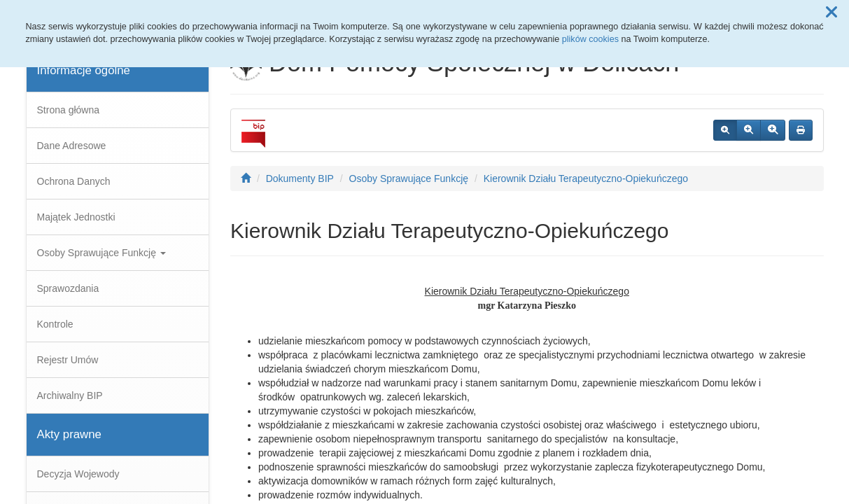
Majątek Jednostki (76, 217)
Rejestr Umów (68, 360)
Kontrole (55, 324)
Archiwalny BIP (70, 395)
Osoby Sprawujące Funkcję (101, 253)
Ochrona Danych (74, 181)
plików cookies (590, 39)
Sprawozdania (68, 288)
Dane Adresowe (72, 146)
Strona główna (69, 110)
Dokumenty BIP (300, 178)
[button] (832, 13)
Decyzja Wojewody (78, 474)
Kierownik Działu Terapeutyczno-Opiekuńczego (586, 178)
